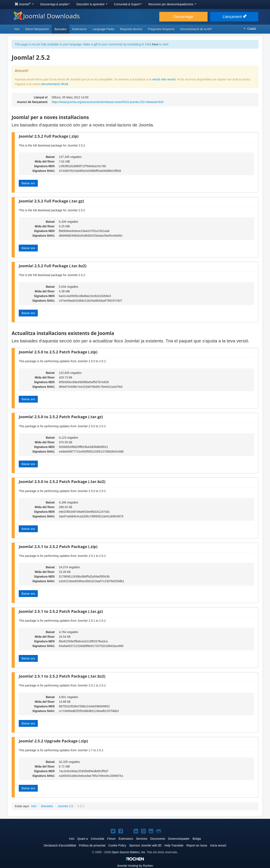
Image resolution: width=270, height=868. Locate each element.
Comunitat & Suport (128, 4)
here (155, 44)
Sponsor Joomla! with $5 (145, 845)
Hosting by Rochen (135, 866)
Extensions (80, 29)
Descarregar (183, 17)
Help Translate (174, 845)
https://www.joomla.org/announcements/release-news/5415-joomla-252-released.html (107, 102)
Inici (17, 29)
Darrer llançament (37, 29)
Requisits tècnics (131, 29)
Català (250, 29)
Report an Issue (197, 845)
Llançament (234, 17)
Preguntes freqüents (161, 29)
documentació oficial (55, 84)
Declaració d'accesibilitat (60, 845)
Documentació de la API (196, 29)
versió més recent (164, 79)
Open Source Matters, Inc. (129, 852)
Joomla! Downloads (47, 16)
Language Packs (103, 29)
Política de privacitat (92, 845)
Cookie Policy (117, 845)
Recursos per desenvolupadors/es (172, 4)
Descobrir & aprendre (92, 4)
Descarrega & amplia (55, 4)
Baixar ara (28, 183)
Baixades (61, 29)
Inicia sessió (218, 845)
